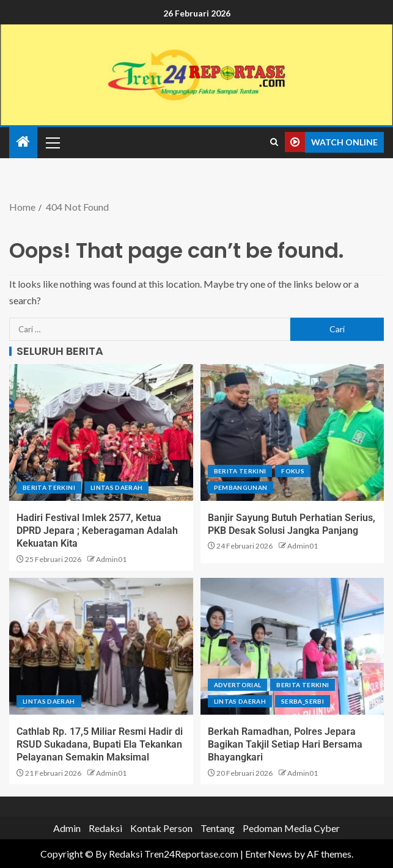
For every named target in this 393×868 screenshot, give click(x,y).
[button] (52, 142)
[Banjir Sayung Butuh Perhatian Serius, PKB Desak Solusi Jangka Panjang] (292, 432)
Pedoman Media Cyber (291, 828)
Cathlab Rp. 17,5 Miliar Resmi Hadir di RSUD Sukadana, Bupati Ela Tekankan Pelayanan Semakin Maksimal (100, 745)
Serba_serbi (303, 701)
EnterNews (269, 854)
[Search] (274, 142)
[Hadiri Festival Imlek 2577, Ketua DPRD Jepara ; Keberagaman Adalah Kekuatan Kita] (101, 432)
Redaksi (105, 828)
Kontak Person (161, 828)
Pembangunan (241, 487)
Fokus (293, 471)
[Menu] (52, 142)
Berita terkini (49, 487)
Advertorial (238, 685)
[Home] (23, 142)
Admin (67, 828)
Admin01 (111, 559)
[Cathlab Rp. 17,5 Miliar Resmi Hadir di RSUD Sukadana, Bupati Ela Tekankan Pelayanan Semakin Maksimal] (101, 646)
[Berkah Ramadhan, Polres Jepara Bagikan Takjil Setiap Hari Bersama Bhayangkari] (292, 646)
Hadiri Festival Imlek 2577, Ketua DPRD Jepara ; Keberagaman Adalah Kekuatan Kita (97, 531)
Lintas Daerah (117, 487)
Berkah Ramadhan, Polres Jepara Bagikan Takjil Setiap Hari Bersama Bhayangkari (285, 745)
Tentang (218, 828)
